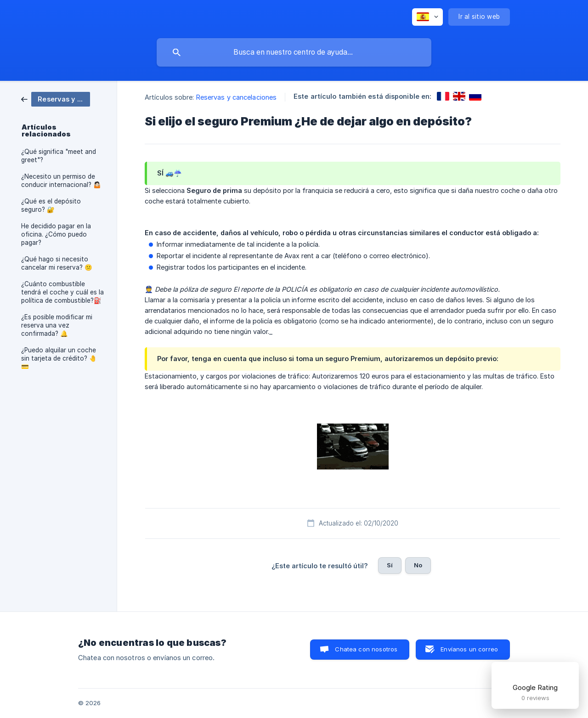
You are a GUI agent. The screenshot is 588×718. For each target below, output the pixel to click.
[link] (56, 99)
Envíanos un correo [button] (469, 649)
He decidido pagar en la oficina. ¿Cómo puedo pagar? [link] (56, 234)
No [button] (418, 565)
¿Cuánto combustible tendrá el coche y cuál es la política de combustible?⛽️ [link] (62, 292)
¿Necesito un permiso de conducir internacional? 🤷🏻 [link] (61, 181)
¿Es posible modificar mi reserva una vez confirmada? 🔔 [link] (57, 325)
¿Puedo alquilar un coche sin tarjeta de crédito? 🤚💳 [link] (59, 358)
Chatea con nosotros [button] (366, 649)
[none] (427, 17)
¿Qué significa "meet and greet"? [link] (59, 156)
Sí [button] (390, 565)
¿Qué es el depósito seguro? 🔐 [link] (51, 205)
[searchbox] (294, 52)
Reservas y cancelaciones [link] (236, 97)
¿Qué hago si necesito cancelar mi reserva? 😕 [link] (57, 263)
